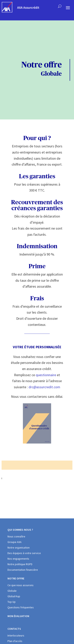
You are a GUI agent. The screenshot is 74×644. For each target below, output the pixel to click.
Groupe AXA (15, 542)
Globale (12, 591)
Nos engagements (18, 559)
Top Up (12, 602)
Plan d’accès (15, 641)
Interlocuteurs (16, 635)
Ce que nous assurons (21, 585)
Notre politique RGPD (20, 564)
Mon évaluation (18, 616)
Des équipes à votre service (24, 553)
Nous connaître (16, 536)
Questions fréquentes (21, 607)
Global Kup (14, 596)
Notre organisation (19, 548)
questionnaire (46, 375)
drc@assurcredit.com (44, 387)
